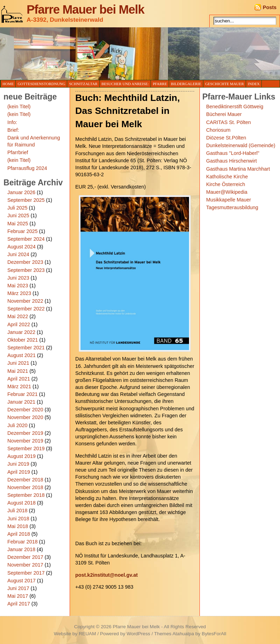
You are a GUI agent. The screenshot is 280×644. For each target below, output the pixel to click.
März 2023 (19, 293)
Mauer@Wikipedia (227, 192)
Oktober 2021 (23, 340)
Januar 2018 (21, 549)
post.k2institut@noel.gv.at (106, 575)
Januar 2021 (21, 402)
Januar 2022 (21, 332)
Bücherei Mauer (224, 114)
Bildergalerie (186, 84)
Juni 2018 (18, 519)
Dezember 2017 (25, 557)
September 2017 (26, 573)
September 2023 (26, 270)
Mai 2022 (18, 316)
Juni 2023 (18, 278)
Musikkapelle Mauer (229, 200)
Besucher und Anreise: (125, 84)
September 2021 (26, 348)
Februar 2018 (22, 542)
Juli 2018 (17, 511)
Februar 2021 (22, 394)
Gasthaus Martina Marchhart (238, 169)
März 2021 (19, 386)
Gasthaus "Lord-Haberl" (233, 153)
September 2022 (26, 309)
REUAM (87, 634)
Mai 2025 (18, 224)
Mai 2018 (18, 526)
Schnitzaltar (83, 84)
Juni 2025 (18, 215)
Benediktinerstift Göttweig (235, 107)
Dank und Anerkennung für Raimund (34, 141)
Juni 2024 (18, 254)
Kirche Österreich (226, 184)
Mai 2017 (18, 596)
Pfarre (160, 84)
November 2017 (25, 565)
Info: (12, 122)
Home (8, 84)
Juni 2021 (18, 363)
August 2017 (22, 581)
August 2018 (22, 503)
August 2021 (22, 355)
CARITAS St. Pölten (229, 122)
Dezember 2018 (25, 480)
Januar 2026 (21, 192)
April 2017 (19, 604)
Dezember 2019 (25, 433)
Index (254, 84)
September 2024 (26, 239)
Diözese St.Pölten (226, 138)
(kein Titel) (19, 107)
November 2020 (25, 417)
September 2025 (26, 200)
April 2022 (19, 324)
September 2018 (26, 495)
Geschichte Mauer (225, 84)
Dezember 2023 (25, 262)
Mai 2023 (18, 286)
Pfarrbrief (18, 152)
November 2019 (25, 441)
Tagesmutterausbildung (232, 207)
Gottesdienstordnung (41, 84)
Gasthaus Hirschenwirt (232, 161)
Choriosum (218, 130)
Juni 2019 (18, 464)
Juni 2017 (18, 588)
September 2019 (26, 448)
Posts (270, 7)
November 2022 (25, 301)
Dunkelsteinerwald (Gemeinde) (241, 145)
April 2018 (19, 534)
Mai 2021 (18, 371)
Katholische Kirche (227, 177)
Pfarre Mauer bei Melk (85, 9)
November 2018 (25, 487)
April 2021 (19, 379)
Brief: (13, 130)
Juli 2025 (17, 208)
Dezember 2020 (25, 410)
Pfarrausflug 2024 (27, 168)
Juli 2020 (17, 425)
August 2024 (22, 247)
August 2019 (22, 456)
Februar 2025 (22, 231)
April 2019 (19, 472)
